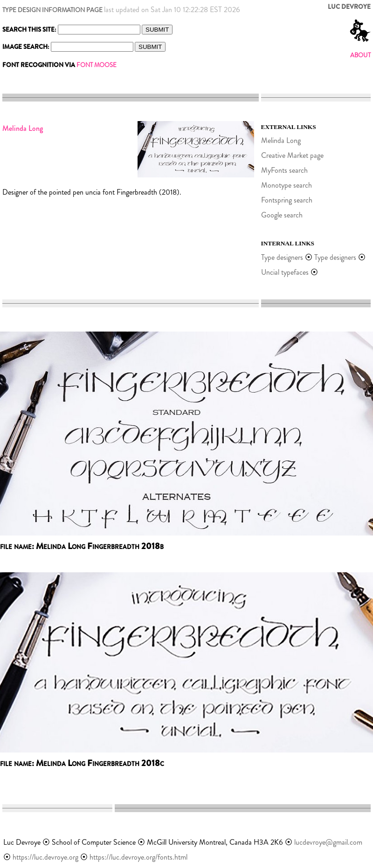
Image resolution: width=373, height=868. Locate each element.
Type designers (282, 257)
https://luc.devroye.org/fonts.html (138, 857)
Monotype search (287, 185)
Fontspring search (287, 200)
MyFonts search (284, 170)
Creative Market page (292, 155)
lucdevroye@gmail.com (328, 842)
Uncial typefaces (285, 272)
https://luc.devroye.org (45, 857)
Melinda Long (281, 140)
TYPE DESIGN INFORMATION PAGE (52, 10)
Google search (282, 215)
